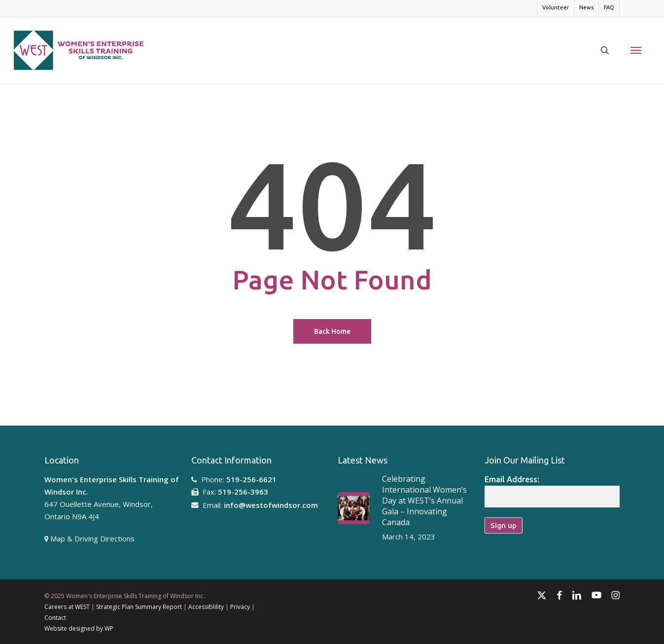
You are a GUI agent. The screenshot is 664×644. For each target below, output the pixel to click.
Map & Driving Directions (92, 538)
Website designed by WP (79, 628)
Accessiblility (206, 607)
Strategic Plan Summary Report (139, 607)
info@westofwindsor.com (271, 505)
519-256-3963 (243, 492)
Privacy (240, 607)
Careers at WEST (67, 607)
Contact (55, 618)
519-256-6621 (251, 479)
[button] (636, 51)
